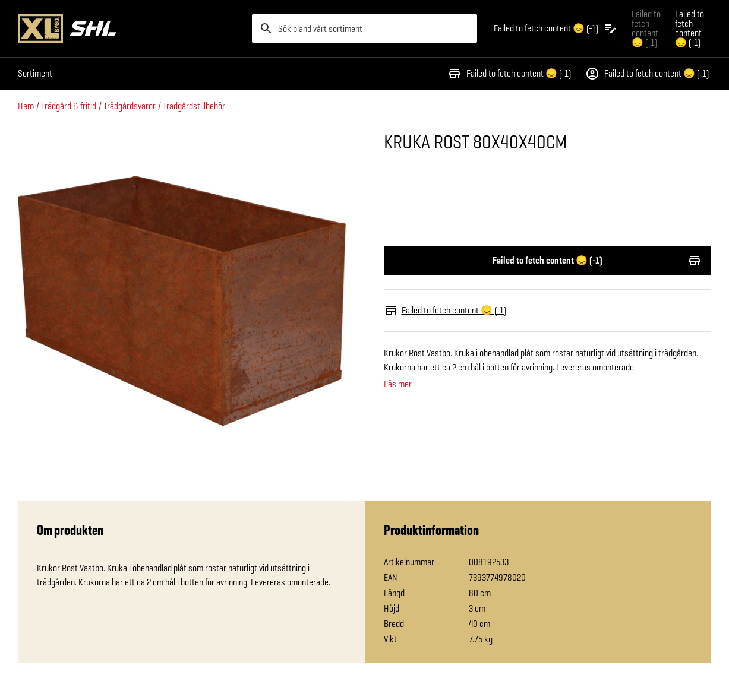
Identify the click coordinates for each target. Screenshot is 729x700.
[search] (364, 28)
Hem (26, 106)
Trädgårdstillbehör (194, 106)
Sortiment (35, 73)
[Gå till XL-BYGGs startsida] (130, 28)
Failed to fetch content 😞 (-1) (509, 74)
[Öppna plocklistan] (556, 28)
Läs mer (398, 384)
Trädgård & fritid (69, 106)
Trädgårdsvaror (130, 106)
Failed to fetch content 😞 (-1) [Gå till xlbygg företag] (646, 28)
